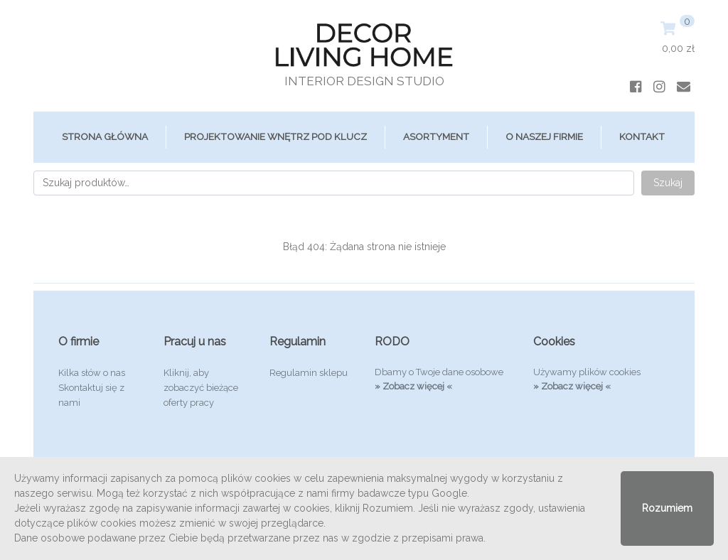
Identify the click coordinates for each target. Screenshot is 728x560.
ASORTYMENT (436, 136)
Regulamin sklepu (309, 373)
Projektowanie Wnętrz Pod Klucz (275, 136)
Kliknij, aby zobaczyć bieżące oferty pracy (201, 388)
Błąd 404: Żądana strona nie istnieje (364, 247)
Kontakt (642, 136)
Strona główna (105, 136)
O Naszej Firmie (544, 136)
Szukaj (668, 183)
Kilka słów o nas (92, 373)
